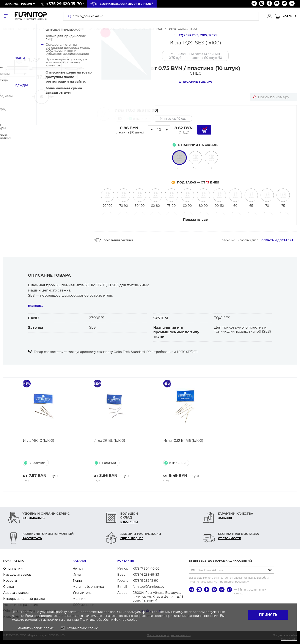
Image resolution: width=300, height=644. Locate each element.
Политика (88, 620)
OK (270, 570)
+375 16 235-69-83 (146, 575)
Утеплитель (82, 593)
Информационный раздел (24, 599)
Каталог (80, 561)
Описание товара (195, 82)
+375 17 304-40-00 (146, 569)
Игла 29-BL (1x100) (109, 441)
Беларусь (12, 4)
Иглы (77, 575)
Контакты (126, 561)
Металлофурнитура (88, 587)
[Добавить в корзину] (204, 130)
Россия (27, 4)
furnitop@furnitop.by (148, 587)
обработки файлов (112, 620)
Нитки (78, 569)
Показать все (195, 220)
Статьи (9, 587)
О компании (13, 569)
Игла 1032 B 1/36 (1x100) (183, 441)
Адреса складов (16, 593)
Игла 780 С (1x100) (38, 441)
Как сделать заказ (17, 575)
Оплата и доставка (277, 240)
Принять (268, 615)
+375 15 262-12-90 (145, 581)
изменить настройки (42, 620)
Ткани (77, 581)
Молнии (79, 599)
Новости (10, 581)
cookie (132, 620)
